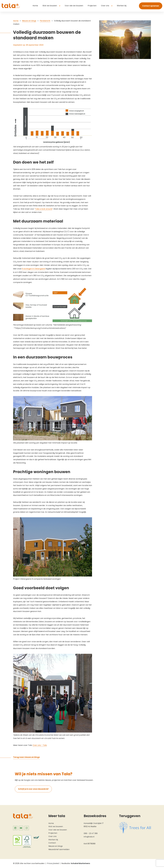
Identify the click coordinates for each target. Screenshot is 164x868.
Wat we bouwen (50, 6)
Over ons (105, 6)
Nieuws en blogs (29, 21)
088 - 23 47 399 (91, 833)
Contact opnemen (151, 6)
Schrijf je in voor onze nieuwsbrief (33, 789)
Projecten (92, 6)
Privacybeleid (53, 863)
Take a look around (44, 209)
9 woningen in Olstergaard (34, 269)
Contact (52, 843)
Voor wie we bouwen (74, 6)
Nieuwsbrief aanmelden (59, 849)
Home (35, 6)
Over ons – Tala (40, 745)
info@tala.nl (89, 837)
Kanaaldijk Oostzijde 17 (94, 823)
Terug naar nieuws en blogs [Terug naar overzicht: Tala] (26, 757)
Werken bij (122, 6)
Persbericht (45, 21)
